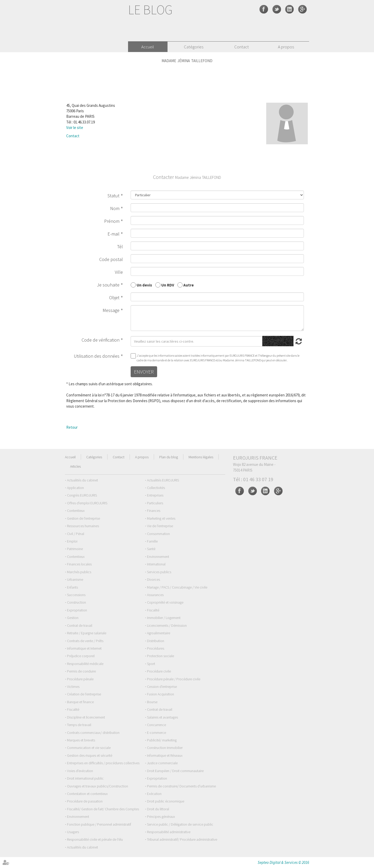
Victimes (73, 687)
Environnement (158, 557)
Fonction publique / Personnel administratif (99, 824)
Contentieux (76, 511)
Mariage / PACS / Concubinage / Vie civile (177, 587)
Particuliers (155, 503)
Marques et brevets (81, 740)
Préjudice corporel (81, 656)
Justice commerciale (162, 763)
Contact (242, 47)
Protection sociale (161, 656)
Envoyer (144, 372)
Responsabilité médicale (85, 664)
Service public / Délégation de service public (180, 824)
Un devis (144, 285)
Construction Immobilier (165, 748)
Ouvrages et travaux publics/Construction (98, 786)
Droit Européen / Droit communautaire (175, 771)
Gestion (73, 618)
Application (75, 488)
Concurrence (156, 725)
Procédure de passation (85, 801)
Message (111, 310)
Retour (72, 427)
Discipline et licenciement (86, 717)
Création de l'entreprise (84, 694)
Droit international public (85, 778)
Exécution (154, 794)
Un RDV (168, 285)
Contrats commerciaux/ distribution (93, 733)
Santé (151, 549)
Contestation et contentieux (87, 794)
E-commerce (156, 733)
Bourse (152, 702)
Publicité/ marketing (162, 740)
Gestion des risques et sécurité (90, 755)
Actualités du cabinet (82, 480)
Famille (152, 541)
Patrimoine (75, 549)
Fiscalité (153, 610)
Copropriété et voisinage (165, 602)
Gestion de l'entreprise (84, 518)
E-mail (113, 234)
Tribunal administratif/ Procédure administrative (182, 839)
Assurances (155, 595)
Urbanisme (75, 579)
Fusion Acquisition (161, 694)
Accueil (148, 47)
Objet (114, 298)
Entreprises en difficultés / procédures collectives (103, 763)
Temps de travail (79, 725)
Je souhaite (108, 285)
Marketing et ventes (161, 518)
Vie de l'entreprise (160, 526)
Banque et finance (80, 702)
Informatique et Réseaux (165, 755)
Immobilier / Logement (164, 618)
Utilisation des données (97, 356)
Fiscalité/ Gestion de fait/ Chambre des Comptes (103, 809)
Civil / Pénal (76, 534)
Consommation (158, 534)
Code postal (111, 259)
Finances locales (79, 564)
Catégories (194, 47)
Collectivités (156, 488)
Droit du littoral (158, 809)
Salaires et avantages (162, 717)
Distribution (156, 641)
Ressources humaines (83, 526)
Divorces (153, 579)
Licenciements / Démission (167, 625)
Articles (75, 466)
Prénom (112, 221)
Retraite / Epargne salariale (87, 633)
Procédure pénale (80, 679)
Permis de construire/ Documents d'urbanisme (181, 786)
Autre (189, 285)
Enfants (72, 587)
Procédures (156, 648)
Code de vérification (101, 340)
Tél (120, 247)
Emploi (72, 541)
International (156, 564)
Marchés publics (79, 572)
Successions (76, 595)
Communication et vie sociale (89, 748)
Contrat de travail (80, 625)
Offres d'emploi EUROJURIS (87, 503)
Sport (151, 664)
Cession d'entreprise (162, 687)
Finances (154, 511)
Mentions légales (201, 457)
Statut (113, 196)
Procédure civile (159, 671)
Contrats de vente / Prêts (85, 641)
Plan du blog (169, 457)
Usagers (73, 832)
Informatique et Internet (84, 648)
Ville (119, 272)
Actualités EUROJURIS (163, 480)
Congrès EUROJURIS (82, 495)
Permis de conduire (81, 671)
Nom (115, 208)
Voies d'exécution (80, 771)
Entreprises (155, 495)
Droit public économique (166, 801)
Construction (76, 602)
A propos (286, 47)
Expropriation (77, 610)
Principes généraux (161, 817)
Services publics (159, 572)
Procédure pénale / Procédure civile (174, 679)
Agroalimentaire (159, 633)
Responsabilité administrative (169, 832)
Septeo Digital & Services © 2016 (283, 862)
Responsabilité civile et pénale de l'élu (95, 839)
